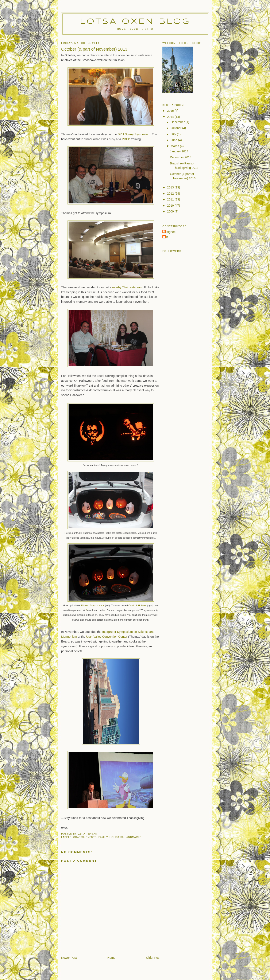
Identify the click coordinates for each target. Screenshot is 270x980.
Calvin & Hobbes (137, 605)
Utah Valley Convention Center (107, 637)
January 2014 (179, 151)
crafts (79, 837)
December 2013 (181, 157)
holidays (116, 837)
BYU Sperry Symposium (134, 134)
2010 (171, 206)
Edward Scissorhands (93, 605)
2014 (171, 117)
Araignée (169, 232)
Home (121, 29)
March (175, 146)
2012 (171, 194)
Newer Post (69, 958)
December (178, 122)
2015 (171, 111)
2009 (171, 211)
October (176, 128)
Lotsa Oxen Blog (135, 22)
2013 (171, 187)
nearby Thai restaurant (127, 287)
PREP (126, 139)
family (103, 837)
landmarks (133, 837)
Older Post (153, 958)
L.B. (166, 237)
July (174, 134)
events (91, 837)
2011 (171, 199)
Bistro (148, 29)
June (174, 140)
